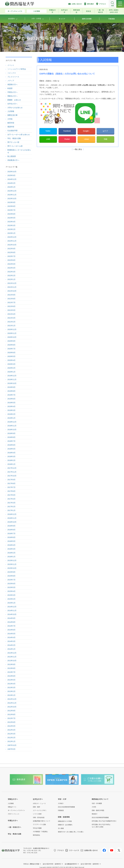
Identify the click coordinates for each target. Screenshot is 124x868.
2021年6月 (11, 306)
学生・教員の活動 (14, 138)
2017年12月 (12, 468)
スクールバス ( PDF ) (40, 810)
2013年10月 (12, 661)
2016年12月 (12, 514)
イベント (11, 65)
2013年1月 (11, 695)
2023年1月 (11, 233)
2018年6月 (11, 445)
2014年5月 (11, 634)
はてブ (106, 131)
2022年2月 (11, 276)
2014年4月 (11, 637)
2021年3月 (11, 318)
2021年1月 (11, 326)
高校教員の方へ (13, 160)
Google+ (86, 131)
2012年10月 (12, 707)
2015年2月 (11, 599)
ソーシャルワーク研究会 (17, 69)
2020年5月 (11, 356)
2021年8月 (11, 299)
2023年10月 (12, 199)
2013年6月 (11, 676)
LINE (48, 139)
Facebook (67, 131)
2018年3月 (11, 457)
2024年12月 (12, 179)
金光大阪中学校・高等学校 (52, 864)
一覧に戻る (78, 149)
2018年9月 (11, 433)
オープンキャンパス (15, 11)
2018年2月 (11, 460)
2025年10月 (12, 172)
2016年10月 (12, 522)
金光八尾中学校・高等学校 (90, 864)
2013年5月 (11, 680)
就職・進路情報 (64, 817)
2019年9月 (11, 387)
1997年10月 (12, 745)
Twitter (48, 131)
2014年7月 (11, 626)
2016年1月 (11, 557)
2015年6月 (11, 584)
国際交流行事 (12, 115)
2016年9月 (11, 526)
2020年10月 (12, 337)
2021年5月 (11, 310)
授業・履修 (36, 807)
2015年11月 (12, 564)
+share (86, 139)
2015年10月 (12, 568)
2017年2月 (11, 507)
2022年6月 (11, 260)
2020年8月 (11, 345)
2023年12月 (12, 191)
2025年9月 (11, 175)
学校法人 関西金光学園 (31, 864)
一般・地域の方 (101, 11)
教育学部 (11, 123)
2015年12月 (12, 560)
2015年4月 (11, 591)
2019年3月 (11, 410)
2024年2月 (11, 183)
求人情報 (61, 828)
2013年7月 (11, 672)
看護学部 (11, 127)
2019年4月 (11, 406)
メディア (11, 81)
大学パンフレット (14, 814)
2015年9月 (11, 572)
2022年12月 (12, 237)
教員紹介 (95, 814)
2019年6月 (11, 399)
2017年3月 (11, 503)
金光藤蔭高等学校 (71, 864)
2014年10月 (12, 614)
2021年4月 (11, 314)
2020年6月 (11, 353)
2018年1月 (11, 464)
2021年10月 (12, 291)
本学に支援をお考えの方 (114, 11)
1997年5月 (11, 749)
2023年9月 (11, 202)
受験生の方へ (12, 96)
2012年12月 (12, 699)
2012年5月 (11, 726)
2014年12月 (12, 607)
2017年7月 (11, 487)
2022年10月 (12, 245)
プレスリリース (13, 77)
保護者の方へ (12, 84)
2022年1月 (11, 279)
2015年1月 (11, 603)
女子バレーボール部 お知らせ (19, 135)
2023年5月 (11, 218)
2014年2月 (11, 645)
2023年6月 (11, 214)
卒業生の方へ (12, 92)
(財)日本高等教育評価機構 (66, 807)
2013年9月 (11, 664)
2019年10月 (12, 383)
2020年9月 (11, 341)
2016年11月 (12, 518)
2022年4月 (11, 268)
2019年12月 (12, 376)
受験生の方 (52, 11)
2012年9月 (11, 711)
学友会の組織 (37, 828)
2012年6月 (11, 722)
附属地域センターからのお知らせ (19, 151)
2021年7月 (11, 302)
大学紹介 (61, 803)
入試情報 (37, 11)
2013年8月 (11, 668)
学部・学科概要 (97, 803)
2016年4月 (11, 545)
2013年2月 (11, 691)
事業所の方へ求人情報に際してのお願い (71, 832)
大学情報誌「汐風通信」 (41, 831)
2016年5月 (11, 541)
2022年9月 (11, 249)
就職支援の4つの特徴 (65, 821)
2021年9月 (11, 295)
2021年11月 (12, 287)
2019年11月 (12, 379)
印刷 (106, 139)
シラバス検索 (37, 814)
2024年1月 (11, 187)
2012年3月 (11, 734)
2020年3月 (11, 364)
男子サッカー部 (13, 142)
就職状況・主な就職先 (65, 825)
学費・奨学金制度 (39, 817)
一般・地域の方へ (15, 827)
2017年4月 (11, 499)
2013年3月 (11, 688)
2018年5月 (11, 449)
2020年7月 (11, 349)
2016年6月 (11, 537)
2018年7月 (11, 441)
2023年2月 (11, 229)
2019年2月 (11, 414)
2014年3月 (11, 641)
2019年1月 (11, 418)
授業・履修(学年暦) (98, 810)
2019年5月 (11, 403)
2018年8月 (11, 437)
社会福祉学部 (12, 131)
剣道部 (10, 88)
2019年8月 (11, 391)
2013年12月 (12, 653)
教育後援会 (77, 11)
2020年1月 (11, 372)
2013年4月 (11, 684)
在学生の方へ (12, 104)
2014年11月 (12, 611)
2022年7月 (11, 256)
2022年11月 (12, 241)
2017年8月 (11, 483)
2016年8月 (11, 530)
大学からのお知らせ (15, 108)
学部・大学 (62, 799)
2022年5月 (11, 264)
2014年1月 (11, 649)
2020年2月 (11, 368)
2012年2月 (11, 738)
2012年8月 (11, 714)
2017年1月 (11, 510)
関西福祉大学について (100, 799)
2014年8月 (11, 622)
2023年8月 (11, 206)
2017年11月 (12, 472)
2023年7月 (11, 210)
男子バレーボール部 (15, 146)
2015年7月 (11, 580)
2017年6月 (11, 491)
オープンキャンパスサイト (16, 810)
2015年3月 (11, 595)
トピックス (12, 73)
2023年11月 (12, 195)
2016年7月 (11, 534)
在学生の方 (64, 11)
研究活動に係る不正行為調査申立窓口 (104, 821)
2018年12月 (12, 422)
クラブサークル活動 (39, 824)
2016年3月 (11, 549)
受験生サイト (12, 807)
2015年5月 (11, 587)
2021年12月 (12, 283)
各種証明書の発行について (41, 821)
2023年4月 (11, 222)
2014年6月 (11, 630)
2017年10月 (12, 476)
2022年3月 (11, 272)
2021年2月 (11, 322)
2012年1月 (11, 741)
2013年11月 (12, 657)
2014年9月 (11, 618)
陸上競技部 (12, 156)
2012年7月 (11, 718)
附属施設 (61, 810)
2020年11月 (12, 333)
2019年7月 (11, 395)
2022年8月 (11, 252)
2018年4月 (11, 453)
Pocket (67, 139)
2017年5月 (11, 495)
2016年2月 (11, 553)
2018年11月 (12, 426)
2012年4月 (11, 730)
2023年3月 (11, 225)
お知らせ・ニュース (39, 803)
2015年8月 (11, 576)
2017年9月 (11, 480)
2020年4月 (11, 360)
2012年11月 (12, 703)
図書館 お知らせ (14, 100)
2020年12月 (12, 329)
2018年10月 (12, 430)
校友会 (89, 11)
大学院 (10, 119)
